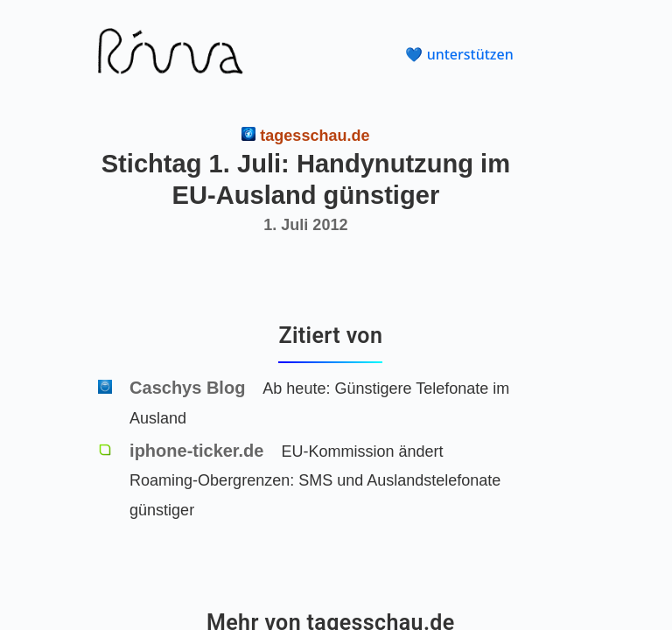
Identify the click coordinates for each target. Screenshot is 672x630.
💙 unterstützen (459, 54)
